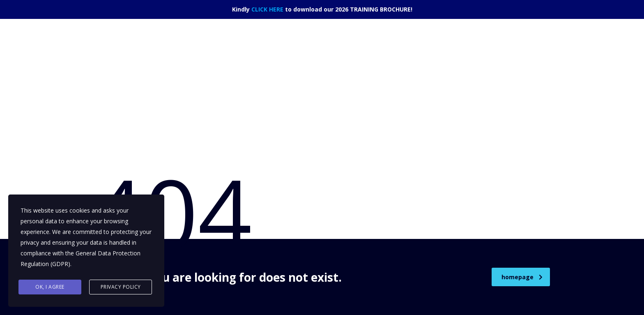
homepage (522, 277)
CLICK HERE (267, 9)
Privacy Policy (121, 287)
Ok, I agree (50, 287)
